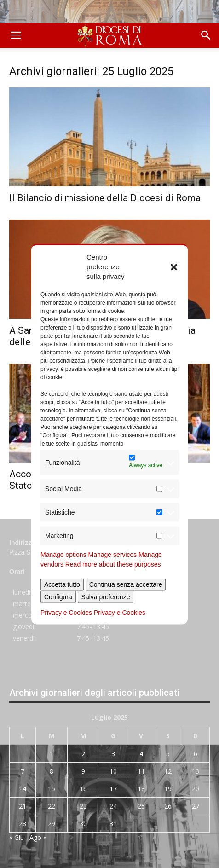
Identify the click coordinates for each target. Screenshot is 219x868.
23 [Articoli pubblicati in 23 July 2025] (83, 806)
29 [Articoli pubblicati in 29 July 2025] (52, 824)
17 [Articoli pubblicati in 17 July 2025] (113, 789)
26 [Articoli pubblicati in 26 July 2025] (168, 806)
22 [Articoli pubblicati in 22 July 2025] (52, 806)
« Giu (17, 837)
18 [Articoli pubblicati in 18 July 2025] (141, 789)
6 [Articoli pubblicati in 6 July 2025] (196, 754)
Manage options (63, 555)
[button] (174, 266)
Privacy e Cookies (66, 613)
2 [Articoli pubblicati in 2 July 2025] (83, 754)
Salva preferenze (106, 597)
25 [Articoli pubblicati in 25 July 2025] (141, 806)
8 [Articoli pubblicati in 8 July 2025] (52, 771)
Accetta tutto (62, 584)
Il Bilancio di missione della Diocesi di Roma (105, 198)
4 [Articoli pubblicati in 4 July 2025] (141, 754)
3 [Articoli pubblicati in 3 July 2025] (113, 754)
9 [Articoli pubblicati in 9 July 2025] (83, 771)
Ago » (38, 837)
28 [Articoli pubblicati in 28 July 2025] (23, 824)
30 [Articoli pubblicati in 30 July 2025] (83, 824)
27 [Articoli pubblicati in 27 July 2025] (196, 806)
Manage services (113, 555)
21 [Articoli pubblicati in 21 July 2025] (23, 806)
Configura (58, 597)
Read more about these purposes (113, 564)
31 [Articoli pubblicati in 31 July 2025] (113, 824)
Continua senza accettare (126, 584)
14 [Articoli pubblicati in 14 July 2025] (23, 789)
